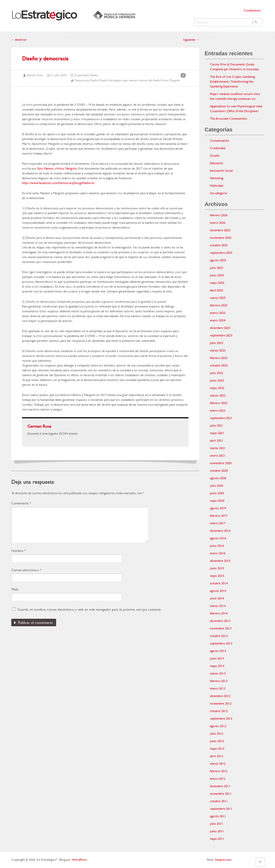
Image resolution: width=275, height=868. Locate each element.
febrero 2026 (219, 215)
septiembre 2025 (221, 253)
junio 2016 (217, 546)
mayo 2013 (217, 666)
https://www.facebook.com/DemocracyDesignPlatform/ (58, 183)
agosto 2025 (218, 260)
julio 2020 (217, 486)
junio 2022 (217, 380)
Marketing (217, 178)
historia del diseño (150, 80)
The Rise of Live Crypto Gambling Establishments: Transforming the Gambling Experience (232, 82)
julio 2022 (217, 373)
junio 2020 (217, 493)
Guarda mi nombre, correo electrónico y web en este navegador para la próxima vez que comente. (89, 609)
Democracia (82, 80)
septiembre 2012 (221, 719)
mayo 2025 (217, 283)
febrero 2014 (219, 613)
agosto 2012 (218, 726)
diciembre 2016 (220, 531)
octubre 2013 (219, 636)
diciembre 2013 (220, 621)
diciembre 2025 (220, 230)
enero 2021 (218, 456)
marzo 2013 (218, 673)
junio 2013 (217, 658)
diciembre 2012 (220, 696)
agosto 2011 (218, 816)
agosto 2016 (218, 538)
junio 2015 (217, 568)
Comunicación (220, 141)
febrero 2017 (219, 516)
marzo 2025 (218, 298)
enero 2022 (218, 411)
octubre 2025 (219, 245)
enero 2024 (218, 320)
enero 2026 (218, 223)
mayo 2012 (217, 749)
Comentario (21, 503)
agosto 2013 (218, 651)
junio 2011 (217, 831)
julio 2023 (217, 343)
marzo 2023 (218, 350)
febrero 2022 (219, 403)
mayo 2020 (217, 501)
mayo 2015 (217, 576)
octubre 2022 (219, 365)
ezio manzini (130, 80)
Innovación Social (221, 171)
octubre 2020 (219, 471)
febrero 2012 (219, 771)
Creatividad (82, 75)
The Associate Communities (229, 119)
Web (15, 589)
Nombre (19, 551)
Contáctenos (252, 10)
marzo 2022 (218, 395)
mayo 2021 (217, 433)
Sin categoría (218, 193)
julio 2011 (217, 824)
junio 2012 (217, 741)
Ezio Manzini (46, 169)
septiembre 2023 (221, 335)
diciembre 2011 (220, 786)
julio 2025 (217, 268)
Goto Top (260, 862)
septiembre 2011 (221, 809)
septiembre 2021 (221, 418)
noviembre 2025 (221, 238)
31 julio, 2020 (58, 75)
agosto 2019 (218, 508)
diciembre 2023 (220, 328)
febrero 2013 (219, 681)
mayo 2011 (217, 839)
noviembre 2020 (221, 463)
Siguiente (191, 40)
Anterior (19, 40)
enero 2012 (218, 779)
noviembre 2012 (221, 704)
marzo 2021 (218, 448)
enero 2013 (218, 688)
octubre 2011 (219, 801)
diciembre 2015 (220, 561)
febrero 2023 (219, 358)
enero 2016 (218, 553)
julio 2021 (217, 426)
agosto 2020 (218, 478)
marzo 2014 (218, 606)
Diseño (94, 75)
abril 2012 (217, 756)
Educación (217, 163)
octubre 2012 (219, 711)
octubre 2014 (219, 583)
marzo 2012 (218, 764)
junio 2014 (217, 598)
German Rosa (35, 75)
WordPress (80, 860)
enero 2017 (218, 523)
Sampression (223, 860)
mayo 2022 (217, 388)
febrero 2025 (219, 305)
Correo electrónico (26, 570)
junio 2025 (217, 275)
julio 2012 (217, 734)
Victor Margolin (171, 80)
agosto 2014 (218, 591)
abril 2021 (217, 441)
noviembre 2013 (221, 628)
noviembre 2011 (221, 794)
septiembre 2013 (221, 643)
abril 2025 (217, 290)
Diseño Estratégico (111, 80)
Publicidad (217, 186)
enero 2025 (218, 313)
